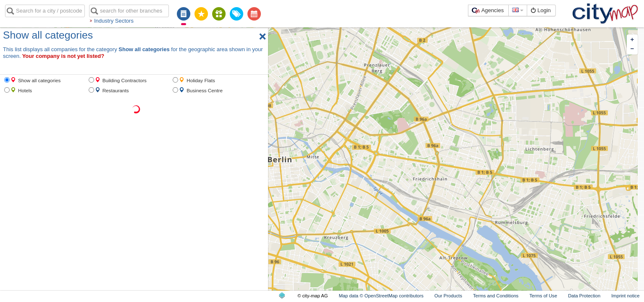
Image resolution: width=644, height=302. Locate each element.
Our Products (448, 296)
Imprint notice (625, 296)
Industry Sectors (114, 21)
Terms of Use (543, 296)
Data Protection (584, 296)
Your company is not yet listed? (63, 56)
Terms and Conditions (496, 296)
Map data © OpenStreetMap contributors (381, 296)
